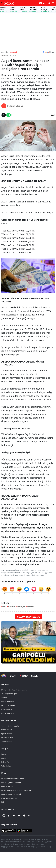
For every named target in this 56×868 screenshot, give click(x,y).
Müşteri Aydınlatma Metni (11, 782)
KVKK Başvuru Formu (9, 798)
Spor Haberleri (7, 734)
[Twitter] (14, 816)
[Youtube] (19, 816)
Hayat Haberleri (7, 709)
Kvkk (4, 773)
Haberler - (5, 52)
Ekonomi (13, 52)
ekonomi (31, 607)
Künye (4, 758)
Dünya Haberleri (7, 713)
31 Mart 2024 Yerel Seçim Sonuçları (14, 690)
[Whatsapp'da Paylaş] (9, 115)
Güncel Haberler (9, 720)
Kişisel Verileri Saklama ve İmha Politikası (17, 790)
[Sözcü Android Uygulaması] (24, 830)
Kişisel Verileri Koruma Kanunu (13, 779)
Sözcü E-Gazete (7, 738)
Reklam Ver (6, 762)
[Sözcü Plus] (35, 676)
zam (4, 607)
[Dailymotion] (24, 816)
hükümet (11, 607)
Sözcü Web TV (7, 730)
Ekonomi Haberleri (8, 705)
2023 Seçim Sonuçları (9, 694)
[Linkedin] (29, 816)
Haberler (5, 684)
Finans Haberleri (7, 702)
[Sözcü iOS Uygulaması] (9, 830)
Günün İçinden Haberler (10, 726)
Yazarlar (4, 698)
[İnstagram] (4, 816)
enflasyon (21, 607)
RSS (3, 802)
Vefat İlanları (6, 766)
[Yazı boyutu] (52, 115)
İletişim (5, 749)
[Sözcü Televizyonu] (4, 676)
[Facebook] (9, 816)
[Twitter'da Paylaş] (4, 115)
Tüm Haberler (6, 742)
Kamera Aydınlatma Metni (11, 794)
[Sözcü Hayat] (24, 676)
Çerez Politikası (7, 786)
